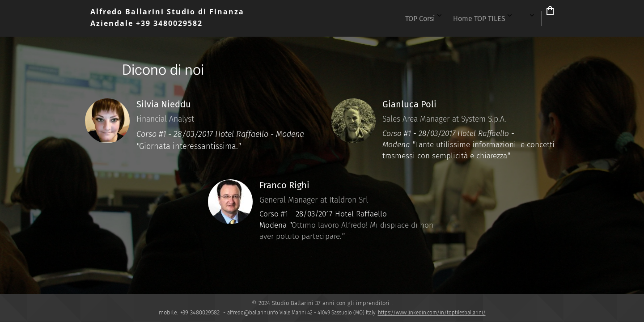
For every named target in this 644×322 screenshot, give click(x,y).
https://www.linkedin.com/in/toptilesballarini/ (432, 313)
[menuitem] (391, 18)
